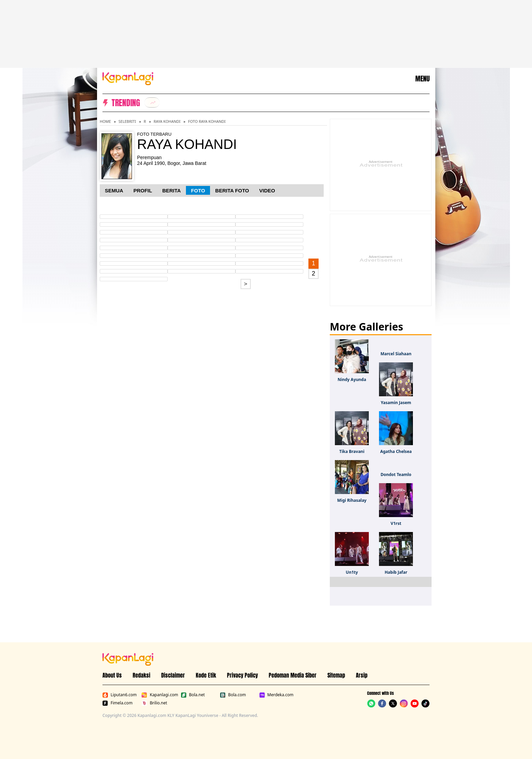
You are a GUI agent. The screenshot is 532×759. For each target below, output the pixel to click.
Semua (114, 191)
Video (267, 191)
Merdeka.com (276, 695)
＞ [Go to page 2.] (246, 284)
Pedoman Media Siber (293, 675)
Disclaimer (173, 675)
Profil (143, 191)
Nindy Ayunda (352, 379)
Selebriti (127, 121)
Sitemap (336, 675)
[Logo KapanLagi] (128, 78)
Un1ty (352, 572)
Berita (172, 191)
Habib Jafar (396, 572)
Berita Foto (232, 191)
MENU (422, 79)
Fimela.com (118, 703)
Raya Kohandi (167, 121)
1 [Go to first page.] (313, 263)
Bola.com (233, 695)
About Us (112, 675)
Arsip (362, 675)
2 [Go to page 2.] (313, 273)
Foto (198, 191)
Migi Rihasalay (352, 500)
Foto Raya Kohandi (207, 121)
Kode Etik (206, 675)
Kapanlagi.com (160, 695)
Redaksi (141, 675)
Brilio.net (154, 703)
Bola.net (193, 695)
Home (105, 121)
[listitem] (152, 102)
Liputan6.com (120, 695)
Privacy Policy (242, 675)
